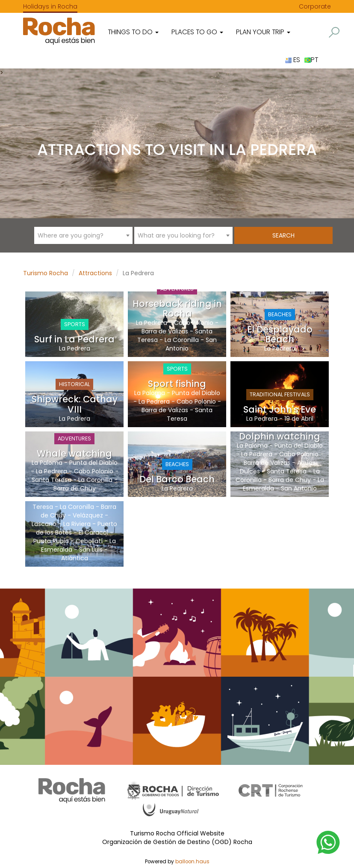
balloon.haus (192, 862)
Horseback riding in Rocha (177, 309)
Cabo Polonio (194, 323)
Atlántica (75, 558)
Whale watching (74, 453)
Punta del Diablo (196, 393)
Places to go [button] (197, 32)
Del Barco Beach (177, 479)
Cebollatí (89, 541)
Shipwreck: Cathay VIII (75, 404)
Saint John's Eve (280, 409)
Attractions (95, 273)
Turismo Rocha (46, 273)
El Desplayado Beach (280, 334)
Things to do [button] (133, 32)
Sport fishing (177, 384)
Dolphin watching (280, 436)
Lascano (44, 524)
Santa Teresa (52, 480)
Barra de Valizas (165, 331)
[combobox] (83, 235)
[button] (334, 32)
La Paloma (150, 393)
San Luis (91, 550)
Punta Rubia (51, 541)
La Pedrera (75, 348)
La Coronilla (182, 340)
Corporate (315, 6)
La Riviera (77, 524)
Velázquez (88, 515)
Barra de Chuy (75, 488)
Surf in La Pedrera (74, 339)
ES (293, 60)
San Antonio (299, 488)
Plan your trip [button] (263, 32)
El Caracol (93, 532)
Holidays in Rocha (50, 6)
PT (311, 60)
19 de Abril (299, 419)
